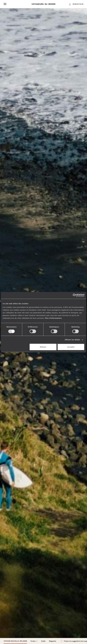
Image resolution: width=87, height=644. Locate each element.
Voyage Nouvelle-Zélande (15, 641)
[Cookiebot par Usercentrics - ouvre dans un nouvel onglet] (74, 295)
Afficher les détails (72, 340)
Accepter (71, 347)
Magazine (53, 641)
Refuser (43, 347)
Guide (43, 641)
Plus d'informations (53, 318)
